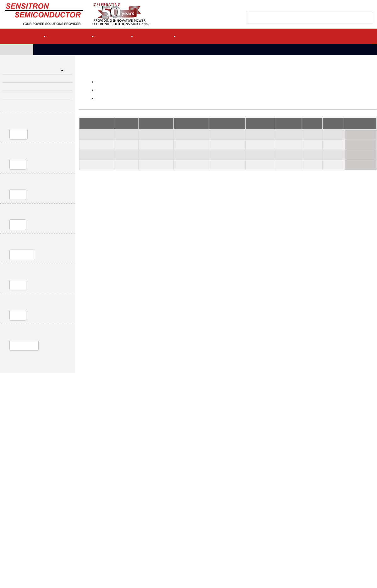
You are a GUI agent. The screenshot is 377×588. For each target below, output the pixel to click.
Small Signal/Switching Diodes (221, 457)
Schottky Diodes (210, 480)
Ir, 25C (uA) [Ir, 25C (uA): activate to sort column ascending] (254, 125)
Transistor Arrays (211, 514)
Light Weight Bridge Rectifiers (42, 440)
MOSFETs (205, 497)
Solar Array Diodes (212, 485)
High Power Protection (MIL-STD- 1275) (138, 480)
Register (332, 36)
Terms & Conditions (116, 410)
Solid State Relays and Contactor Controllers (142, 461)
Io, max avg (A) (24, 157)
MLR (52, 410)
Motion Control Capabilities (40, 486)
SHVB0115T (97, 139)
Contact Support (304, 7)
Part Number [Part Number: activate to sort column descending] (93, 125)
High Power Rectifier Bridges (48, 434)
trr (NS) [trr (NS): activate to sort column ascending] (304, 125)
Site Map (156, 410)
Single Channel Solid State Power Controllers (143, 440)
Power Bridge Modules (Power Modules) (49, 481)
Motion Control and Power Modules (54, 458)
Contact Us (24, 410)
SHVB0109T (97, 194)
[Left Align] (367, 19)
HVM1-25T (327, 152)
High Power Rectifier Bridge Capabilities (49, 451)
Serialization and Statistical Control (314, 520)
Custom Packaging (301, 470)
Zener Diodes (208, 446)
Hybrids (294, 464)
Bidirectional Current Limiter (131, 467)
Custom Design (303, 458)
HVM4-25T (327, 166)
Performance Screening (305, 515)
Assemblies (296, 486)
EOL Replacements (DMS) (307, 492)
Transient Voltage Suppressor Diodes (226, 451)
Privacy (76, 410)
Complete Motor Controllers (40, 464)
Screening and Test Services (316, 498)
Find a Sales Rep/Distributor (259, 7)
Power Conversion (301, 481)
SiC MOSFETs (208, 502)
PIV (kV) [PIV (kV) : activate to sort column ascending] (124, 125)
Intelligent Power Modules (39, 475)
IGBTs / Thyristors (212, 508)
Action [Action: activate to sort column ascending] (346, 125)
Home (18, 50)
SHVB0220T (97, 166)
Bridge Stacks (298, 440)
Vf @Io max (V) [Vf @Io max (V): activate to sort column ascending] (222, 125)
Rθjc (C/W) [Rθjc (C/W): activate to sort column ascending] (281, 125)
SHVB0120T (97, 152)
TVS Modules (123, 473)
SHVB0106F (97, 180)
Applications (77, 36)
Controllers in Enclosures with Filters (47, 470)
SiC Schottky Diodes (213, 491)
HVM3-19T (327, 139)
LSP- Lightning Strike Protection (133, 485)
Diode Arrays (208, 463)
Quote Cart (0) (337, 7)
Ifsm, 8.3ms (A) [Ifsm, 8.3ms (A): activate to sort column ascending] (187, 125)
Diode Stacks (16, 89)
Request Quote (357, 139)
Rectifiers (205, 440)
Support (122, 36)
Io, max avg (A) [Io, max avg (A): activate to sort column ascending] (153, 125)
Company (163, 36)
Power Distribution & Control (137, 434)
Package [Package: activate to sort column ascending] (325, 125)
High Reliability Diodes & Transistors (234, 434)
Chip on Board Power (304, 475)
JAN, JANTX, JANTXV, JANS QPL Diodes (316, 533)
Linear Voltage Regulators (128, 456)
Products (31, 36)
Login (361, 36)
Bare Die (205, 468)
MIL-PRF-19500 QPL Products (220, 474)
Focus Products (18, 98)
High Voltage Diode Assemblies (92, 50)
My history (363, 7)
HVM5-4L (327, 180)
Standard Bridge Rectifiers (39, 446)
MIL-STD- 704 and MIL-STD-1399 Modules (141, 491)
